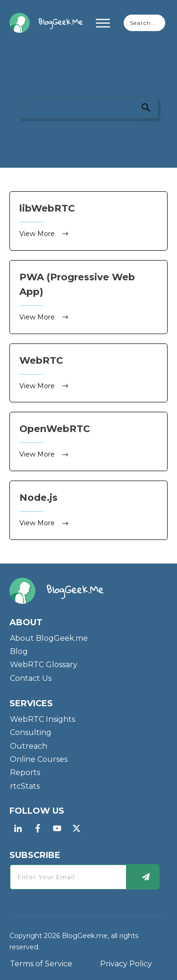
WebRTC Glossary (44, 665)
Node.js (88, 510)
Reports (25, 772)
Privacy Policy (126, 964)
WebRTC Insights (42, 719)
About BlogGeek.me (49, 638)
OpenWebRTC (88, 441)
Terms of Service (41, 964)
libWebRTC (88, 221)
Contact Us (31, 678)
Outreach (29, 746)
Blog (19, 651)
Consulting (31, 732)
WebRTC (88, 373)
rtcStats (25, 786)
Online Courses (39, 759)
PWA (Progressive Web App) (88, 297)
